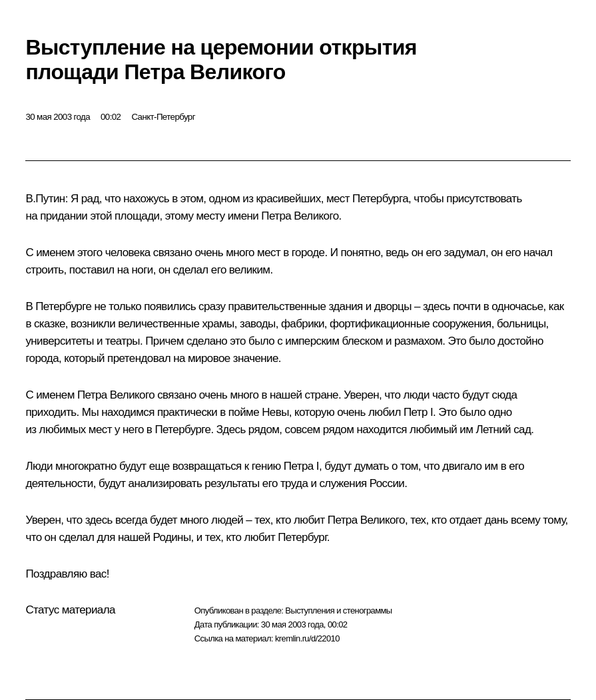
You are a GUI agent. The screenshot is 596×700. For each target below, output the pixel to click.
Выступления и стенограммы (338, 611)
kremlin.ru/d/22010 (307, 638)
